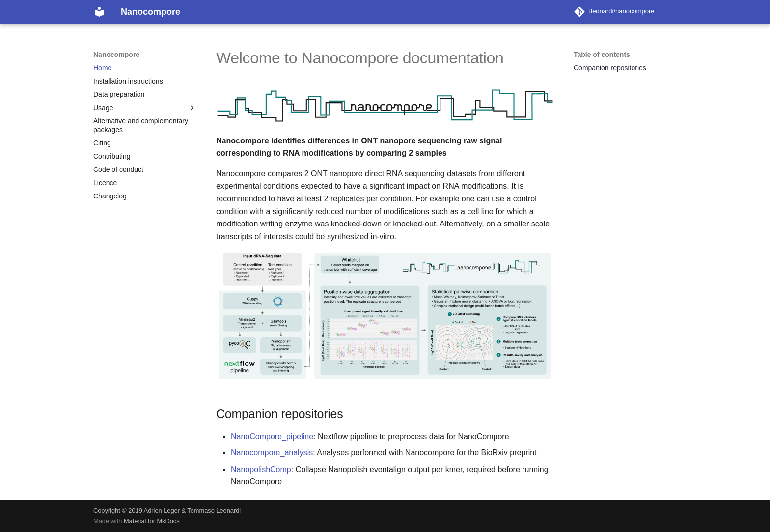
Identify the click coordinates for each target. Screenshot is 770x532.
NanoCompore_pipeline (272, 436)
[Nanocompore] (99, 12)
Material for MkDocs (152, 521)
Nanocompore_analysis (272, 453)
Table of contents (602, 55)
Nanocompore (116, 55)
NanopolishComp (261, 469)
